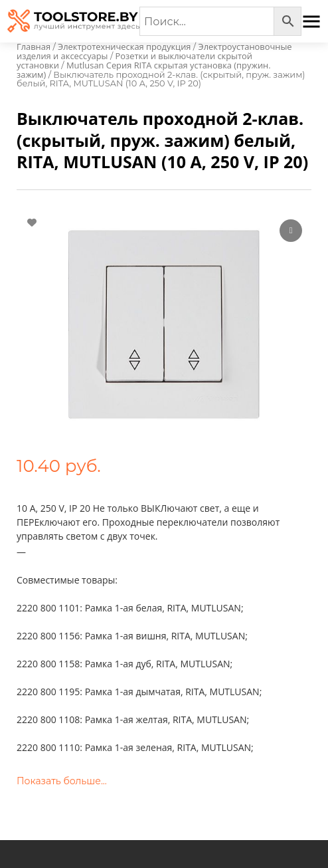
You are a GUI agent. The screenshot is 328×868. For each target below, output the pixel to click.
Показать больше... (62, 781)
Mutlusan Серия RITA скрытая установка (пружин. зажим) (144, 70)
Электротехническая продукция (124, 47)
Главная (34, 47)
